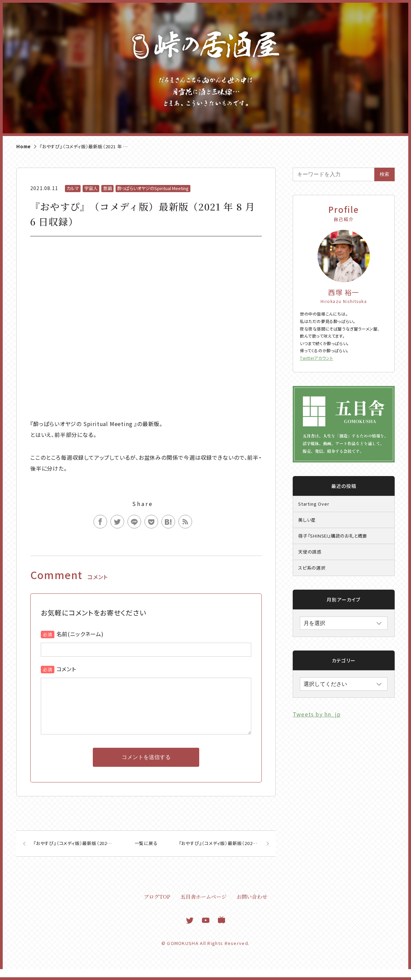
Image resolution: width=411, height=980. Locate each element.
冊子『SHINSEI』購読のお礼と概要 (333, 536)
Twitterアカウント (316, 358)
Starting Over (314, 504)
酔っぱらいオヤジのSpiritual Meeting (153, 188)
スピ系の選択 (312, 568)
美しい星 (307, 520)
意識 (107, 188)
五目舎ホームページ (203, 907)
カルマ (73, 188)
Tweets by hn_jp (317, 714)
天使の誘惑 (310, 552)
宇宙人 (91, 188)
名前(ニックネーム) (80, 634)
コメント (66, 669)
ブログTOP (157, 907)
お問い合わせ (252, 907)
